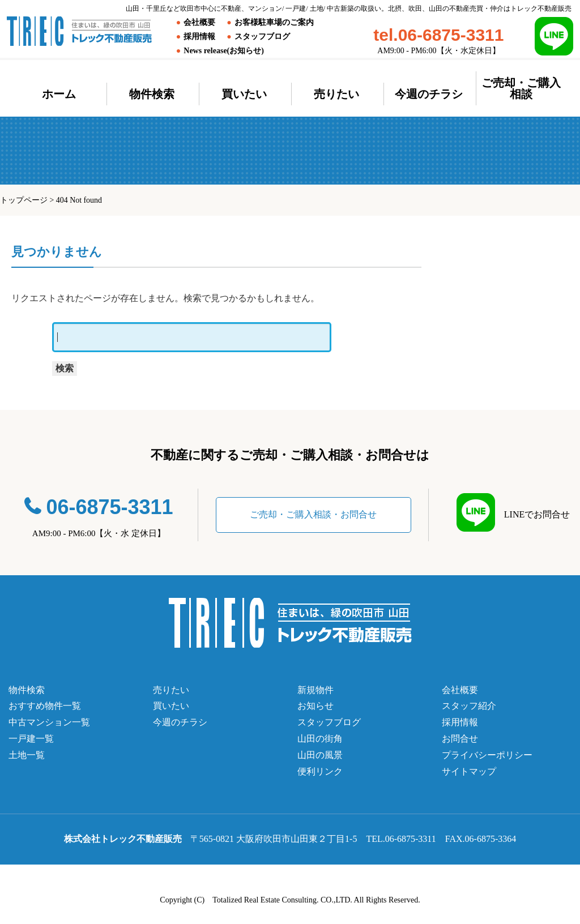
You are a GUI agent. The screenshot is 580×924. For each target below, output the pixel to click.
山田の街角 (320, 739)
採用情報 (199, 37)
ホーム (59, 94)
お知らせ (315, 706)
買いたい (244, 94)
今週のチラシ (429, 94)
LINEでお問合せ (532, 514)
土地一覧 (27, 755)
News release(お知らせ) (224, 51)
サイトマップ (469, 771)
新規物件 (315, 690)
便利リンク (320, 771)
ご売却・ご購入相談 (521, 88)
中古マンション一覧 (49, 722)
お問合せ (460, 739)
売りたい (336, 94)
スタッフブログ (262, 37)
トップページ (24, 200)
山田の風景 (320, 755)
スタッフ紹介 (469, 706)
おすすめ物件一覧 (45, 706)
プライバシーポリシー (487, 755)
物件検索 (152, 94)
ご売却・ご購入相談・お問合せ (313, 514)
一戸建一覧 (31, 739)
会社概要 (199, 22)
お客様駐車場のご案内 (274, 22)
